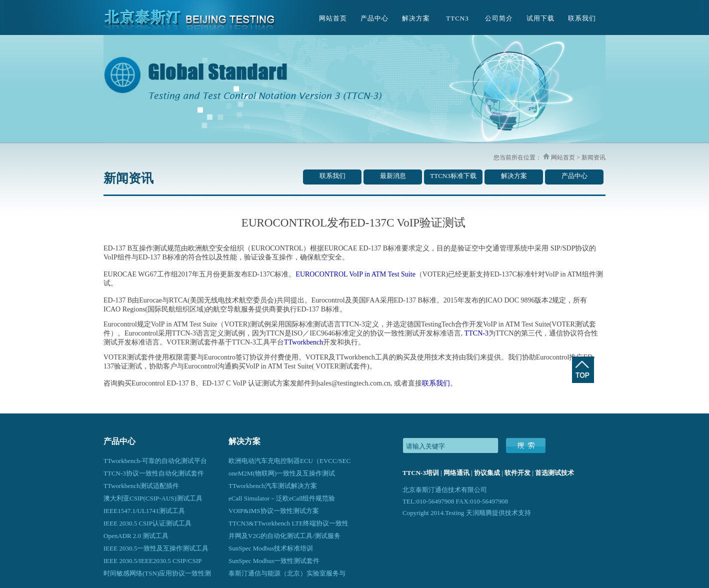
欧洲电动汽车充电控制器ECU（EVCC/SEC (289, 461)
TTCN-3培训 (421, 473)
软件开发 (517, 473)
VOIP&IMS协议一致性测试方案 (274, 511)
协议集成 (487, 473)
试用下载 (540, 18)
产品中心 (374, 18)
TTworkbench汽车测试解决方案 (273, 486)
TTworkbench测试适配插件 (141, 486)
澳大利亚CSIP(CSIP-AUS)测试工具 (153, 498)
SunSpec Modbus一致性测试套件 (274, 561)
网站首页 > (565, 157)
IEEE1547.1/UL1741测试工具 (144, 511)
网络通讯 (456, 473)
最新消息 (393, 176)
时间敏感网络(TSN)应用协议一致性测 (157, 573)
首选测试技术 (554, 473)
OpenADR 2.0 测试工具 (136, 536)
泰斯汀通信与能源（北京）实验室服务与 (287, 573)
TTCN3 (457, 18)
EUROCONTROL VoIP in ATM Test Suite (355, 274)
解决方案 (416, 18)
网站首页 (333, 18)
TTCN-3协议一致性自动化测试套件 (154, 473)
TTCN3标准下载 (453, 176)
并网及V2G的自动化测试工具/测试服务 (284, 536)
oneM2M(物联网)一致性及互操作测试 (282, 473)
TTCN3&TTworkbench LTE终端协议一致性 (288, 523)
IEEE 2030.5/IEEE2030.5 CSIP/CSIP (152, 561)
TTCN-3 (476, 333)
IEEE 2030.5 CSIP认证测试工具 (147, 523)
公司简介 (499, 18)
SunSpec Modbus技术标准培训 (271, 548)
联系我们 (582, 18)
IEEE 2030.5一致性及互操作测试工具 (156, 548)
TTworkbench (303, 342)
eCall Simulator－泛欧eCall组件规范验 (282, 498)
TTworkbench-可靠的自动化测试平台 (155, 461)
